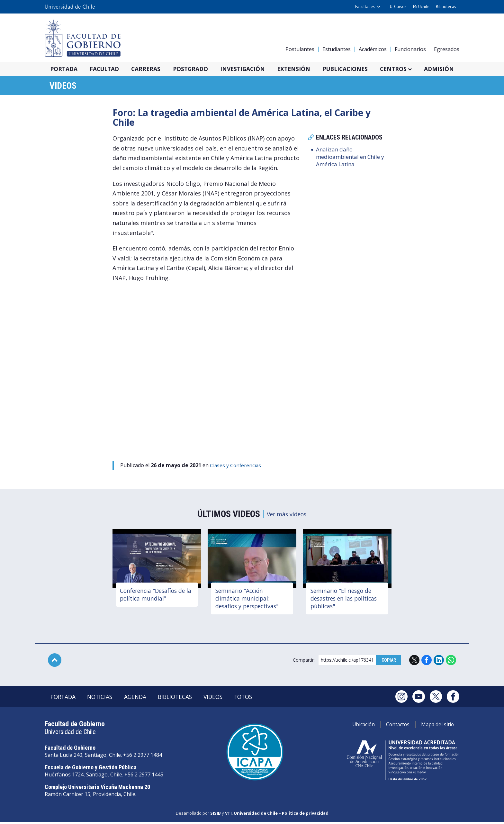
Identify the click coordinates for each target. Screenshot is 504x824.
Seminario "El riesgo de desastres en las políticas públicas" (346, 599)
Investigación (251, 69)
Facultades (365, 7)
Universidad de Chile (256, 815)
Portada (65, 69)
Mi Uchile (421, 7)
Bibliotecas (446, 7)
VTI (228, 815)
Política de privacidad (305, 815)
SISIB (216, 815)
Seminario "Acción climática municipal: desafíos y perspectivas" (249, 599)
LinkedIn (439, 661)
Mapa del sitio (436, 727)
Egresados (447, 49)
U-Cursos (398, 7)
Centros (409, 69)
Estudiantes (337, 49)
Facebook (427, 661)
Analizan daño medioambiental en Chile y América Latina (353, 158)
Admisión (455, 69)
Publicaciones (358, 69)
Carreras (151, 69)
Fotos (257, 699)
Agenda (141, 699)
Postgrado (197, 69)
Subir (55, 661)
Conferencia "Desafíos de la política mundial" (155, 595)
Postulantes (300, 49)
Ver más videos (286, 515)
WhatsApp (451, 661)
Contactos (394, 727)
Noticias (104, 699)
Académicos (373, 49)
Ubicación (357, 727)
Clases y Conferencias (236, 466)
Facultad (108, 69)
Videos (65, 87)
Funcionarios (410, 49)
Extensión (304, 69)
